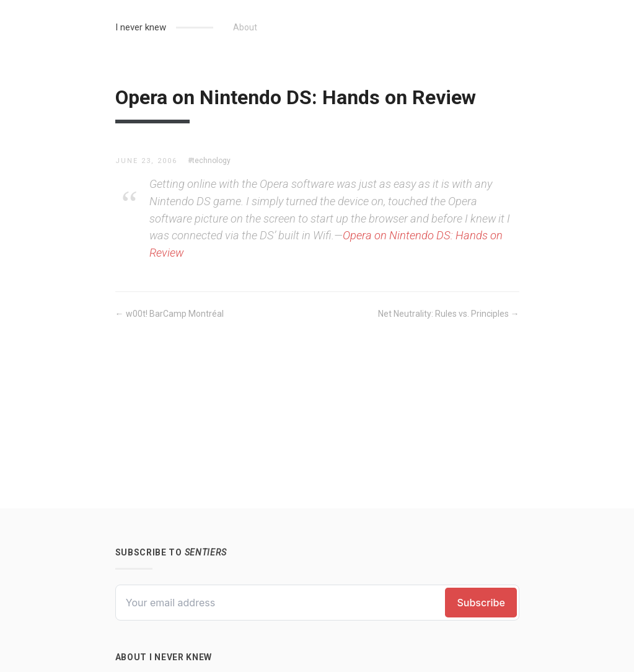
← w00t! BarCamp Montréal (170, 314)
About (245, 27)
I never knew (141, 27)
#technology (209, 161)
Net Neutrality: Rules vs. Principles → (449, 314)
